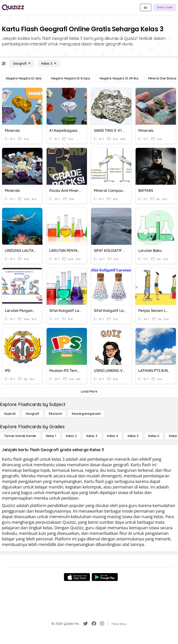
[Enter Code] (165, 7)
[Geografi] (22, 63)
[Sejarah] (10, 414)
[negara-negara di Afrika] (119, 78)
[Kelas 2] (71, 436)
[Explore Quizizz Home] (13, 7)
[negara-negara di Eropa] (71, 78)
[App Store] (77, 577)
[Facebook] (94, 624)
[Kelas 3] (49, 63)
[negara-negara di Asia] (24, 78)
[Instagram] (102, 624)
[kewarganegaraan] (86, 414)
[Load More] (89, 391)
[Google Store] (105, 577)
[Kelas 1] (51, 436)
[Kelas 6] (154, 436)
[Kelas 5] (133, 436)
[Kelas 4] (113, 436)
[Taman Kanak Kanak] (20, 436)
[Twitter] (86, 624)
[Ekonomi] (56, 414)
